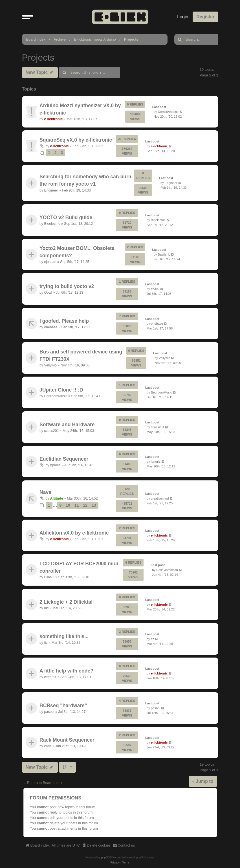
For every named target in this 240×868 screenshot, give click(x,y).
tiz (46, 643)
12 (85, 505)
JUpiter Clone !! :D (61, 390)
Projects (131, 39)
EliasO (49, 577)
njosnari (50, 262)
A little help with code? (66, 671)
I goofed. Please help (64, 321)
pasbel (49, 712)
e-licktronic (53, 119)
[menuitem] (96, 845)
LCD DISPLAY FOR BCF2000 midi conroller (79, 567)
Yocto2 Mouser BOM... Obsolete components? (77, 252)
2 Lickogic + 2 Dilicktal (66, 602)
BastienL (164, 254)
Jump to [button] (204, 781)
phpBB (105, 857)
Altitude (56, 498)
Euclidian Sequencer (64, 459)
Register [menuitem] (205, 17)
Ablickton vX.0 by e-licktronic (74, 533)
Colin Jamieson (167, 570)
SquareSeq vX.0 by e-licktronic (76, 140)
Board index (36, 39)
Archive (60, 39)
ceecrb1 (50, 677)
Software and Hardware (67, 425)
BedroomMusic (56, 396)
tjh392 (155, 289)
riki (46, 608)
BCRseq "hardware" (63, 706)
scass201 (51, 431)
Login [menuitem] (183, 17)
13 (94, 505)
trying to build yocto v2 (67, 286)
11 (76, 505)
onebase (51, 327)
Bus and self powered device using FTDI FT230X (81, 355)
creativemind (159, 498)
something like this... (64, 636)
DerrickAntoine (168, 111)
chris (48, 746)
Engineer (51, 190)
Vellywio (50, 365)
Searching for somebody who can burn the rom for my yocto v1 (85, 180)
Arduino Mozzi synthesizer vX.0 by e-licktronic (80, 109)
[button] (28, 17)
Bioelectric (52, 224)
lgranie (55, 465)
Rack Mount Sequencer (67, 740)
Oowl (48, 293)
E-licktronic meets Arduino (95, 39)
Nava (45, 492)
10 (68, 505)
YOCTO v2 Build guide (66, 217)
